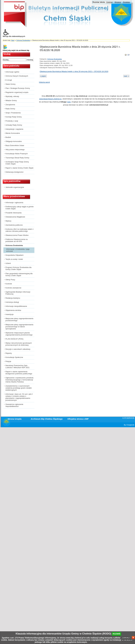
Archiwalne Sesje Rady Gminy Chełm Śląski (17, 163)
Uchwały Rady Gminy (14, 125)
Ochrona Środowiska (23, 40)
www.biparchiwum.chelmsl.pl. (51, 99)
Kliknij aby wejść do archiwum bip (16, 50)
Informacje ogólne (12, 72)
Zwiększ (109, 2)
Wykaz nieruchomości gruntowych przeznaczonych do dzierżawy (19, 344)
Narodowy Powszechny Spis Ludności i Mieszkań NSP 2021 (17, 366)
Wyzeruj (118, 2)
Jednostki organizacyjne (15, 187)
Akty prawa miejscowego (15, 150)
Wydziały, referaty (12, 96)
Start (13, 40)
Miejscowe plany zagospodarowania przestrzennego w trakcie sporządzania (19, 327)
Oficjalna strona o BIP (78, 419)
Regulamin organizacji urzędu (17, 92)
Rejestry (9, 353)
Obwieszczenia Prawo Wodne (17, 235)
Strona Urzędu (15, 419)
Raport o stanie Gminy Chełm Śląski (19, 168)
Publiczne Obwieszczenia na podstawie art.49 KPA (17, 240)
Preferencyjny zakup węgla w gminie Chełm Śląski (20, 208)
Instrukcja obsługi (12, 302)
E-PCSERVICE (128, 418)
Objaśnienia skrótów (13, 310)
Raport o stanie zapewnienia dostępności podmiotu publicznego (19, 373)
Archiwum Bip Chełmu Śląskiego (47, 419)
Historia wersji (44, 82)
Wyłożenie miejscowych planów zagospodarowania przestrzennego (19, 334)
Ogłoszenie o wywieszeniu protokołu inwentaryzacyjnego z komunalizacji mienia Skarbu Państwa (19, 380)
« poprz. (43, 76)
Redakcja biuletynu (13, 298)
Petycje (8, 361)
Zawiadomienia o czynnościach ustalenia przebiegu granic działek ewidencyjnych (19, 388)
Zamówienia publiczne (14, 225)
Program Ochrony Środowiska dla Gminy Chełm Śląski (18, 268)
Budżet (8, 137)
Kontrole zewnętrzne (13, 288)
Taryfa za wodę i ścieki (14, 259)
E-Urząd (9, 80)
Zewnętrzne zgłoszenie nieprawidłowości (14, 405)
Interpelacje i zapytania (14, 129)
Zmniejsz (126, 2)
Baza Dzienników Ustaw (15, 145)
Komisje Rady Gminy (14, 117)
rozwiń (116, 634)
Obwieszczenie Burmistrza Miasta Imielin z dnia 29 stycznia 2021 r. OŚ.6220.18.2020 (74, 71)
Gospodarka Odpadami (14, 255)
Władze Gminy (11, 100)
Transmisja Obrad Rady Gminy (17, 158)
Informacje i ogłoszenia (14, 203)
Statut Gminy (10, 84)
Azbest (8, 263)
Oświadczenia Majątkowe (15, 217)
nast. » (126, 76)
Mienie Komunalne (13, 133)
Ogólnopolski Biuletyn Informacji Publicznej (18, 293)
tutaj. (69, 102)
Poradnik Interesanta (13, 213)
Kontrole (9, 284)
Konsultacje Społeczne (14, 357)
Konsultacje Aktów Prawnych (17, 154)
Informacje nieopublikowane (16, 306)
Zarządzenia (10, 105)
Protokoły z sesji (12, 121)
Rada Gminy (10, 109)
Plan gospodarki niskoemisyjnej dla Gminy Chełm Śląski (19, 275)
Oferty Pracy (10, 280)
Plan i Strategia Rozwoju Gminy (18, 88)
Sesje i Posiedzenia (13, 113)
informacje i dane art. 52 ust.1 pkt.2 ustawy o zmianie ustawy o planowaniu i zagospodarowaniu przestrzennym (19, 397)
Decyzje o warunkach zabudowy (18, 349)
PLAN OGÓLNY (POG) (14, 339)
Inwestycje (10, 314)
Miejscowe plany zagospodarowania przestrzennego (19, 319)
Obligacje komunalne (14, 141)
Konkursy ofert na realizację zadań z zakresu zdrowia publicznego (19, 230)
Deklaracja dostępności (14, 172)
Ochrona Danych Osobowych (17, 76)
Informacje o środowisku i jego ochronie (18, 250)
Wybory (8, 221)
